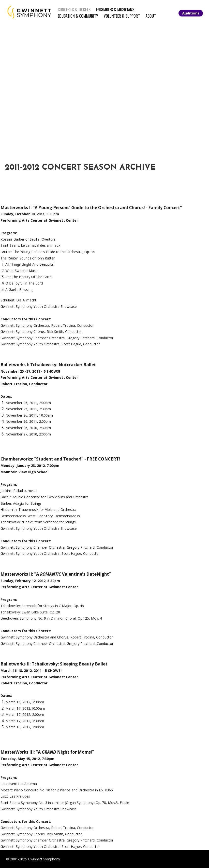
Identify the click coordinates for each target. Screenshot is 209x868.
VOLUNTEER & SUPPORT (122, 16)
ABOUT (151, 16)
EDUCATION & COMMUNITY (78, 16)
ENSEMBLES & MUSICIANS (115, 10)
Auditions (191, 13)
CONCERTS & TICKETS (74, 10)
